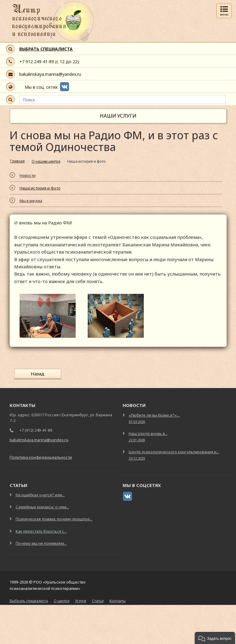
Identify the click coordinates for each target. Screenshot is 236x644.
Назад (36, 374)
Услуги (81, 601)
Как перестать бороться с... (41, 531)
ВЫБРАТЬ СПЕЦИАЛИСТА (46, 49)
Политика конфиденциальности (41, 457)
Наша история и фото (40, 188)
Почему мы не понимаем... (41, 543)
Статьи (98, 601)
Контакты (118, 601)
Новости (28, 175)
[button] (215, 638)
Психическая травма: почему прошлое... (54, 519)
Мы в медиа (31, 201)
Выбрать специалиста (29, 601)
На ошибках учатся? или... (40, 495)
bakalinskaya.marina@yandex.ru (50, 74)
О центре (61, 601)
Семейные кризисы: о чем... (42, 507)
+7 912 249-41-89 (37, 62)
